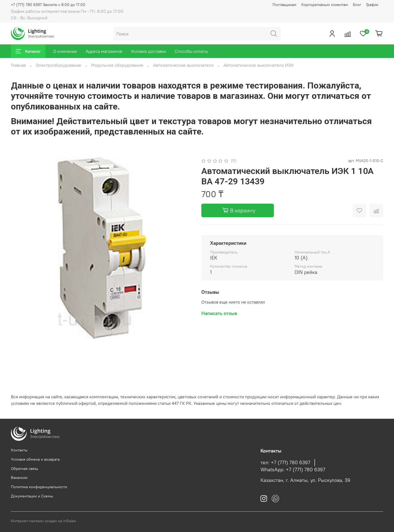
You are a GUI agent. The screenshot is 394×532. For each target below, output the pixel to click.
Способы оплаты (191, 51)
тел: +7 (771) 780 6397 (285, 463)
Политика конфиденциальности (39, 487)
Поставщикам (284, 5)
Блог (357, 5)
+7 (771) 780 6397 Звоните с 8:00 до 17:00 (48, 5)
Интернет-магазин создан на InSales (43, 521)
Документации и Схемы (32, 496)
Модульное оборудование (117, 65)
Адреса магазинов (104, 51)
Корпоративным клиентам (325, 5)
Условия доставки (148, 51)
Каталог (28, 51)
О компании (65, 51)
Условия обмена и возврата (35, 459)
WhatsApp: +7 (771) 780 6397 (293, 470)
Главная (18, 65)
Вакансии (19, 478)
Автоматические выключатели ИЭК (259, 65)
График (372, 5)
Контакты (19, 450)
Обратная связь (25, 469)
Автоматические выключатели (183, 65)
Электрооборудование (58, 65)
